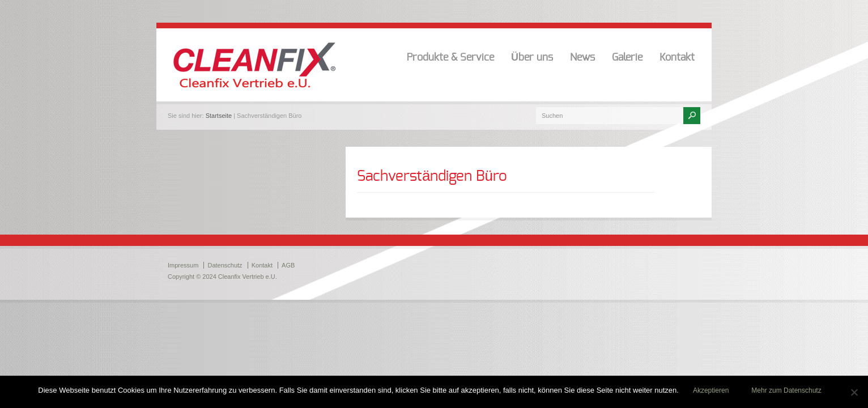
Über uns (532, 58)
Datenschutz (225, 265)
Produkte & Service (450, 58)
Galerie (627, 58)
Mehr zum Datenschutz (786, 390)
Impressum (183, 265)
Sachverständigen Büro (432, 176)
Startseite (219, 116)
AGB (288, 265)
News (582, 58)
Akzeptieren (711, 390)
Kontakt (677, 58)
